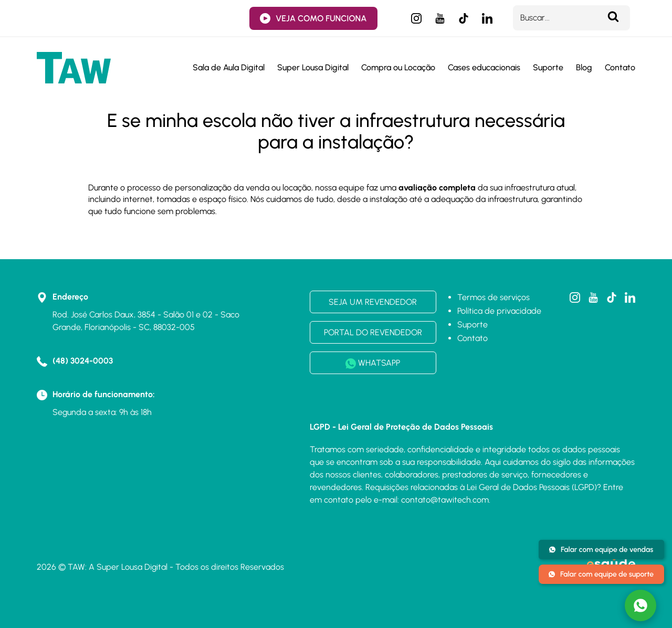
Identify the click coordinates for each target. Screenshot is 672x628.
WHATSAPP (373, 363)
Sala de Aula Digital (229, 67)
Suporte (548, 67)
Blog (584, 67)
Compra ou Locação (398, 67)
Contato (620, 67)
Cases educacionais (484, 67)
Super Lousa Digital (313, 67)
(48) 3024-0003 (83, 361)
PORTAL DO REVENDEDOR (373, 332)
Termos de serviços (493, 297)
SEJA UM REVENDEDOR (373, 302)
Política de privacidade (499, 311)
